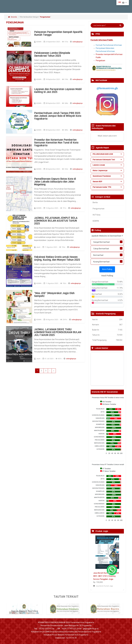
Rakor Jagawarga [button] (107, 171)
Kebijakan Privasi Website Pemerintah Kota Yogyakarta (66, 635)
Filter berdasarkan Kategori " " (36, 17)
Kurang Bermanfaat (101, 262)
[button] (93, 563)
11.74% (120, 288)
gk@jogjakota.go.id (91, 629)
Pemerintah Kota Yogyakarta (82, 622)
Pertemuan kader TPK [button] (107, 187)
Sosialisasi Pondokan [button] (107, 176)
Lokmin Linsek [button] (107, 165)
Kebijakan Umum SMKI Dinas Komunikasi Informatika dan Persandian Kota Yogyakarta (66, 632)
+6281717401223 (69, 629)
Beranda (13, 17)
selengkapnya (77, 42)
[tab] (107, 154)
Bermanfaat (98, 255)
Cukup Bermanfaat (101, 249)
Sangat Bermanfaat (102, 242)
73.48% (120, 282)
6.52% (120, 300)
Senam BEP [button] (107, 182)
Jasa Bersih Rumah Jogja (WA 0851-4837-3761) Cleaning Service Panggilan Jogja (106, 576)
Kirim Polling (107, 269)
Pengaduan (100, 61)
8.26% (120, 294)
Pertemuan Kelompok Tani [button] (107, 160)
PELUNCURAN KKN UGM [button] (107, 154)
